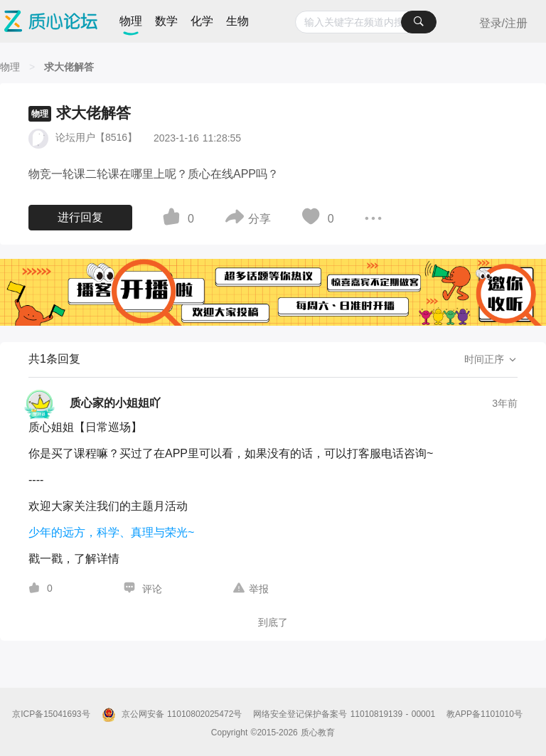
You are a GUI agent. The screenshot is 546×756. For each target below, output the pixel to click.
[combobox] (366, 22)
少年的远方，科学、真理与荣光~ (111, 532)
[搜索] (419, 22)
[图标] (173, 219)
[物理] (10, 67)
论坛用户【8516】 (96, 137)
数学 (166, 21)
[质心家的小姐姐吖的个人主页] (95, 404)
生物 (237, 21)
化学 (202, 21)
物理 (131, 21)
